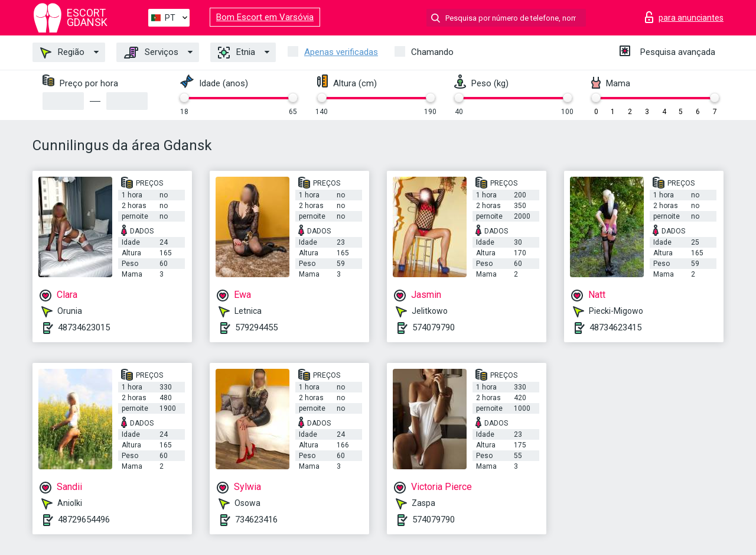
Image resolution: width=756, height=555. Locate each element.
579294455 (256, 327)
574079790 (434, 327)
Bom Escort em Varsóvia (265, 17)
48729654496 (84, 520)
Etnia (237, 53)
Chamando (432, 52)
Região (62, 53)
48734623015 (84, 327)
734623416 (256, 520)
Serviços (151, 53)
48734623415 (615, 327)
